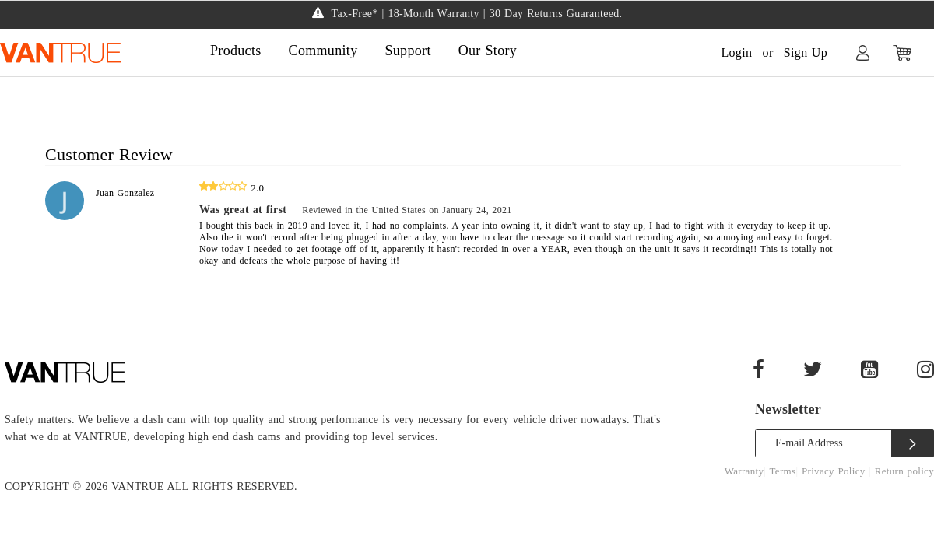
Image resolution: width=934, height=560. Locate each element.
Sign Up (806, 52)
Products (236, 51)
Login (736, 52)
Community (323, 51)
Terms (783, 471)
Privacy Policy (835, 471)
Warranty (744, 471)
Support (407, 51)
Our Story (488, 51)
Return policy (904, 471)
